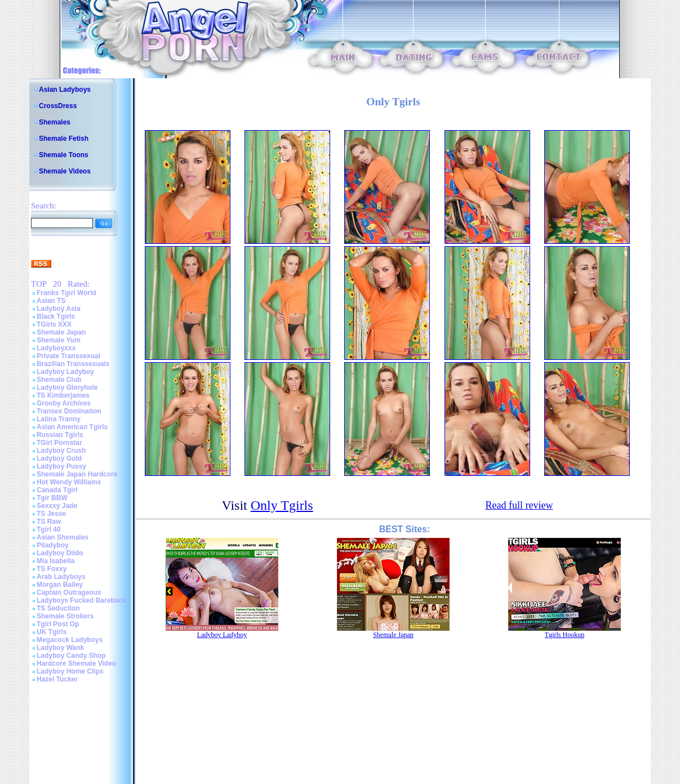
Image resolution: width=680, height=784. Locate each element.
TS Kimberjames (63, 395)
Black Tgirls (56, 317)
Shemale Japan (61, 332)
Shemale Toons (64, 155)
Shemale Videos (65, 171)
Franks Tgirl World (66, 293)
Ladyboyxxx (56, 348)
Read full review (519, 505)
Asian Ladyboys (65, 90)
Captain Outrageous (69, 593)
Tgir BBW (52, 498)
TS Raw (49, 522)
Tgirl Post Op (58, 624)
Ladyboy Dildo (60, 553)
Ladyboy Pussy (61, 466)
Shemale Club (59, 380)
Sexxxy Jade (57, 506)
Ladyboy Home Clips (70, 671)
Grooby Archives (64, 403)
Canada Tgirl (57, 490)
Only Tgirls (282, 505)
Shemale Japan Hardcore (77, 474)
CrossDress (58, 106)
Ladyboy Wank (60, 648)
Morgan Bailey (60, 585)
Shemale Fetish (64, 139)
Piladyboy (53, 545)
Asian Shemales (63, 537)
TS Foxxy (52, 569)
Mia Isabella (55, 561)
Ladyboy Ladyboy (65, 372)
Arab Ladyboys (61, 577)
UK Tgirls (52, 632)
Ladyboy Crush (61, 451)
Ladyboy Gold (59, 458)
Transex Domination (69, 411)
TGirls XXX (54, 324)
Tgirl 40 (49, 529)
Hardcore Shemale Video (76, 663)
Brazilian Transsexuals (73, 364)
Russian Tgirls (60, 435)
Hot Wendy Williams (69, 482)
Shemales (55, 122)
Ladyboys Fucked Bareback (81, 600)
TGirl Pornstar (59, 443)
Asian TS (51, 301)
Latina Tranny (59, 419)
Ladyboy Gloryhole (67, 387)
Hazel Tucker (57, 679)
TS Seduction (58, 608)
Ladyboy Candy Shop (71, 656)
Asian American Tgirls (72, 427)
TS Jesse (51, 514)
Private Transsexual (68, 356)
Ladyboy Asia (59, 309)
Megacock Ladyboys (70, 640)
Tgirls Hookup (565, 635)
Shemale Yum (59, 340)
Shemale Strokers (65, 616)
